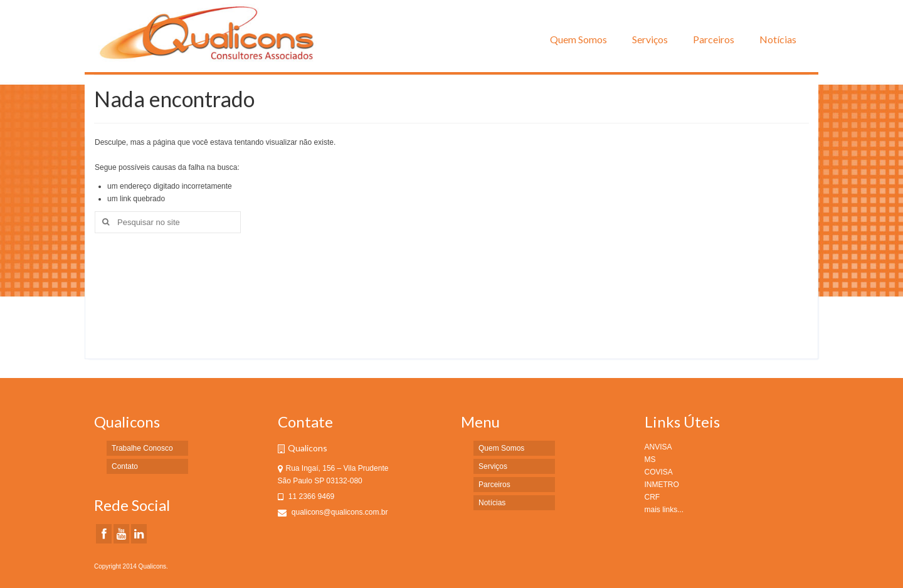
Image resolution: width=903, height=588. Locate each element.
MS (650, 459)
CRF (652, 497)
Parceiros (714, 39)
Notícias (778, 39)
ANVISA (658, 447)
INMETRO (662, 485)
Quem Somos (578, 39)
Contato (125, 466)
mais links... (664, 510)
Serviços (650, 39)
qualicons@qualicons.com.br (333, 512)
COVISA (659, 472)
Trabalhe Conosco (142, 448)
